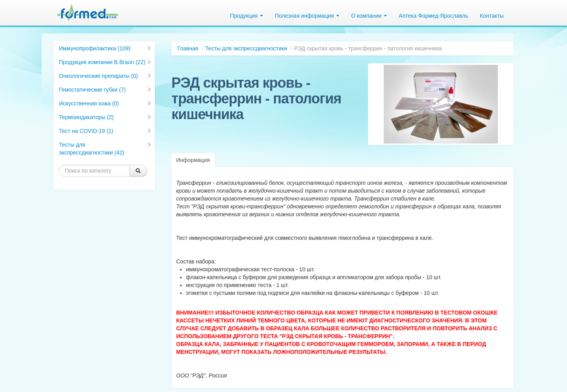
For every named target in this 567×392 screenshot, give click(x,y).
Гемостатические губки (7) (105, 90)
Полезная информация (307, 16)
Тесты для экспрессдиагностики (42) (105, 149)
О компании (369, 16)
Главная (188, 48)
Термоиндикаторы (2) (105, 117)
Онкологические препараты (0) (105, 76)
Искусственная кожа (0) (105, 103)
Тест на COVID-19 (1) (105, 131)
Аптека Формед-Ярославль (433, 16)
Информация (193, 160)
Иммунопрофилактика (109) (105, 48)
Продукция (247, 16)
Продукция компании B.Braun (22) (105, 62)
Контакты (492, 16)
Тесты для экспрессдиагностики (246, 48)
